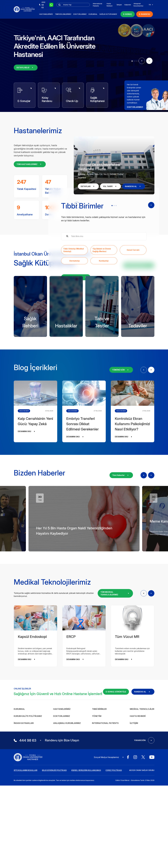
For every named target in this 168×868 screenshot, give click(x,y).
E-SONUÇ (128, 14)
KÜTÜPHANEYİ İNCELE (139, 373)
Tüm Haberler (121, 582)
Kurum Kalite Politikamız (28, 823)
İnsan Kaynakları (24, 830)
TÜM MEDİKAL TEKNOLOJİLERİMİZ (115, 700)
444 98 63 (42, 5)
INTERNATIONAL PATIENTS (105, 830)
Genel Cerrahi (133, 304)
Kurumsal (93, 14)
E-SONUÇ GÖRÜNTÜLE (116, 799)
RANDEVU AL (134, 186)
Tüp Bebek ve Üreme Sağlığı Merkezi (102, 304)
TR (151, 5)
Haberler (128, 5)
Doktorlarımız (80, 14)
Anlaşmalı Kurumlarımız (138, 5)
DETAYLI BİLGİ (26, 68)
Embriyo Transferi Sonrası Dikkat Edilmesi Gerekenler (82, 531)
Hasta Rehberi (110, 5)
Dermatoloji (75, 314)
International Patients (97, 5)
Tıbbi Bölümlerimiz (63, 14)
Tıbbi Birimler (99, 816)
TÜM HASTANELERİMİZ (30, 164)
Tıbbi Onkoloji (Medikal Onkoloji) (74, 304)
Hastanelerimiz (46, 14)
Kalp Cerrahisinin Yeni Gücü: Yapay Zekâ (35, 528)
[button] (132, 61)
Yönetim (97, 823)
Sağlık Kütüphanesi (108, 14)
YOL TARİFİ (110, 186)
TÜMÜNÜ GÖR (121, 477)
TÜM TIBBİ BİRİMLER (76, 331)
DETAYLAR (88, 186)
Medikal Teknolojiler (142, 816)
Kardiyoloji (104, 314)
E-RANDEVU (145, 14)
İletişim (119, 5)
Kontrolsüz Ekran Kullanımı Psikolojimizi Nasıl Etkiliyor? (132, 531)
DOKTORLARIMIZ (136, 107)
